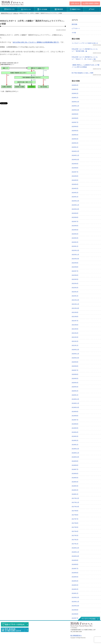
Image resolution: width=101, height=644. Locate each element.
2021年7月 (75, 321)
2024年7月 (75, 172)
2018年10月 (75, 457)
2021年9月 (75, 312)
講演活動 (74, 24)
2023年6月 (75, 226)
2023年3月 (75, 238)
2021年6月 (75, 325)
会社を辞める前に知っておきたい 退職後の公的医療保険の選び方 (36, 42)
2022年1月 (75, 296)
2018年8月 (75, 465)
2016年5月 (75, 577)
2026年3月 (75, 89)
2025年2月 (75, 143)
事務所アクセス (75, 9)
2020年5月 (75, 379)
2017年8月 (75, 515)
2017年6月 (75, 523)
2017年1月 (75, 544)
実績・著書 (59, 9)
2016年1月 (75, 593)
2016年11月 (75, 552)
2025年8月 (75, 118)
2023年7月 (75, 222)
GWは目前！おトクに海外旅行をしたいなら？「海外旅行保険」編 (85, 50)
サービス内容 (42, 9)
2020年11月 (75, 354)
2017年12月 (75, 498)
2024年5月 (75, 180)
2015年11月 (75, 602)
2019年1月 (75, 445)
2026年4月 (75, 85)
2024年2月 (75, 193)
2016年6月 (75, 573)
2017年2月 (75, 540)
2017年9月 (75, 511)
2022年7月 (75, 271)
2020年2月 (75, 391)
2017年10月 (75, 507)
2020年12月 (75, 350)
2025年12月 (75, 102)
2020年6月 (75, 374)
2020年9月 (75, 362)
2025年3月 (75, 139)
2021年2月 (75, 341)
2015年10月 (75, 606)
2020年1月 (75, 395)
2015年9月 (75, 610)
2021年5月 (75, 329)
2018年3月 (75, 486)
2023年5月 (75, 230)
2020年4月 (75, 383)
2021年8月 (75, 317)
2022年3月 (75, 288)
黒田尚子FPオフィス (13, 3)
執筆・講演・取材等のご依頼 (15, 630)
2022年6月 (75, 275)
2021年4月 (75, 333)
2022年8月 (75, 267)
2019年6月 (75, 424)
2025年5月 (75, 131)
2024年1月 (75, 197)
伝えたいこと (10, 9)
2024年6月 (75, 176)
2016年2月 (75, 589)
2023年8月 (75, 217)
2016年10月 (75, 556)
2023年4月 (75, 234)
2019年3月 (75, 436)
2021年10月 (75, 308)
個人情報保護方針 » (76, 635)
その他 (74, 33)
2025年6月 (75, 126)
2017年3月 (75, 536)
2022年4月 (75, 283)
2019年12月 (75, 399)
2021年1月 (75, 345)
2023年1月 (75, 246)
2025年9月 (75, 114)
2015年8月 (75, 614)
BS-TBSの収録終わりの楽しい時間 (83, 73)
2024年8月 (75, 168)
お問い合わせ (75, 3)
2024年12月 (75, 151)
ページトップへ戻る (89, 619)
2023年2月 (75, 242)
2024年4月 (75, 184)
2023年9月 (75, 213)
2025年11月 (75, 106)
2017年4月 (75, 531)
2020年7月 (75, 370)
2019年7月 (75, 420)
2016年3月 (75, 585)
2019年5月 (75, 428)
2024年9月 (75, 164)
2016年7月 (75, 569)
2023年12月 (75, 201)
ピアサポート (76, 28)
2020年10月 (75, 358)
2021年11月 (75, 304)
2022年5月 (75, 279)
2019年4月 (75, 432)
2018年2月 (75, 490)
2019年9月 (75, 412)
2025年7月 (75, 122)
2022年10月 (75, 259)
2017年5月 (75, 527)
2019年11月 (75, 403)
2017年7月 (75, 519)
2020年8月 (75, 366)
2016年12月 (75, 548)
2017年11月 (75, 502)
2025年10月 (75, 110)
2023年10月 (75, 209)
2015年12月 (75, 597)
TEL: (91, 3)
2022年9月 (75, 263)
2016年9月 (75, 560)
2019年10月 (75, 407)
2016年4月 (75, 581)
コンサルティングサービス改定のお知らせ (85, 43)
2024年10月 (75, 160)
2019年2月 (75, 440)
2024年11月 (75, 155)
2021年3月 (75, 337)
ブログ (92, 9)
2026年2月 (75, 93)
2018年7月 (75, 469)
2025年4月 (75, 135)
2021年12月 (75, 300)
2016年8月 (75, 564)
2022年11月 (75, 255)
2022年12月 (75, 250)
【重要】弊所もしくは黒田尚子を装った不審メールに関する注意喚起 (86, 66)
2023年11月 (75, 205)
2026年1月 (75, 98)
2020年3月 (75, 387)
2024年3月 (75, 188)
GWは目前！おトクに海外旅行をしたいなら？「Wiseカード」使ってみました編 (85, 58)
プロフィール (26, 9)
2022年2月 (75, 292)
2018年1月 (75, 494)
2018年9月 (75, 461)
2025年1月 (75, 147)
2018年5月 (75, 478)
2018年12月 (75, 449)
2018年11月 (75, 453)
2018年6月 (75, 474)
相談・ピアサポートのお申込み (15, 624)
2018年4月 (75, 482)
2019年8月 (75, 416)
